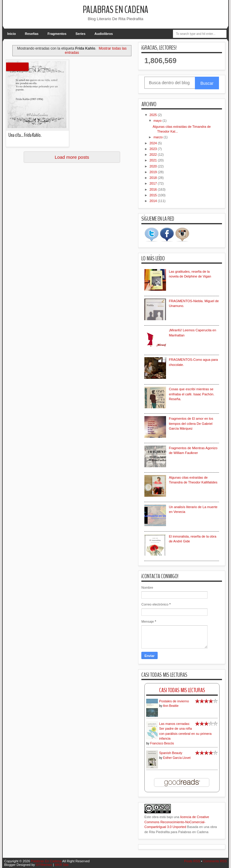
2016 (154, 189)
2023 (154, 149)
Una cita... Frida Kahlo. (25, 135)
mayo (158, 121)
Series (80, 34)
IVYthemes (44, 865)
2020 (154, 166)
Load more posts (72, 157)
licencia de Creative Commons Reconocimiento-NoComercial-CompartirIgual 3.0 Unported (177, 822)
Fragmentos (57, 34)
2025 (154, 115)
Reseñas (32, 34)
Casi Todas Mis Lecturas (182, 690)
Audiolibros (104, 34)
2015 (154, 195)
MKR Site (62, 865)
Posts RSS (192, 861)
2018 (154, 178)
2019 (154, 172)
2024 (154, 143)
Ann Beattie (171, 706)
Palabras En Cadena (115, 10)
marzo (159, 137)
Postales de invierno (174, 701)
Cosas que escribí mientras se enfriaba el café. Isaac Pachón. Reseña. (191, 394)
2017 (154, 183)
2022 (154, 155)
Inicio (12, 34)
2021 (154, 160)
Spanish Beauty (171, 753)
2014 (154, 201)
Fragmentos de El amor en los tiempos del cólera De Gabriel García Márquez (191, 423)
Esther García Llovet (177, 758)
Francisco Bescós (162, 743)
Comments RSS (215, 861)
